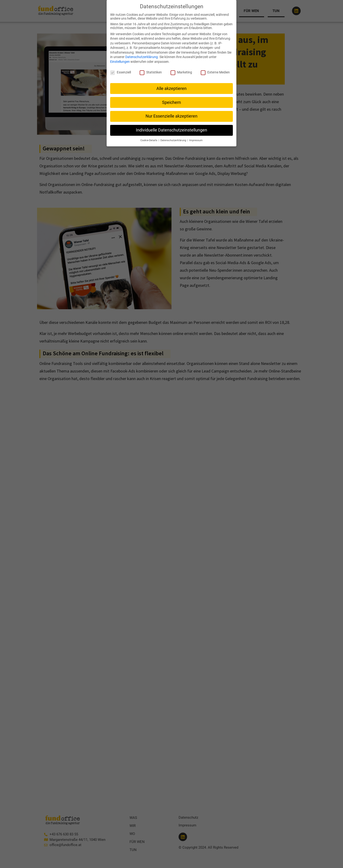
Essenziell (121, 72)
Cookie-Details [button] (149, 140)
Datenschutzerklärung (142, 57)
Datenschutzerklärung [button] (174, 140)
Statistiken (151, 72)
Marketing (181, 72)
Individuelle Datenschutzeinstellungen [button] (171, 130)
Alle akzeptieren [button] (171, 88)
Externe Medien (215, 72)
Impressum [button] (196, 140)
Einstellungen (120, 61)
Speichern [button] (171, 102)
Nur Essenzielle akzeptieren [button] (171, 116)
